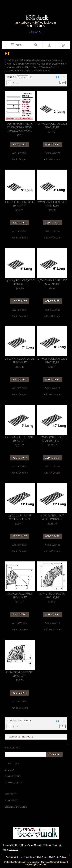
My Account (11, 801)
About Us (36, 857)
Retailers (30, 864)
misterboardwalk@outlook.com (36, 23)
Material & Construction (15, 862)
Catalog (63, 862)
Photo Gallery (60, 857)
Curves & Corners (49, 862)
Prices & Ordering (14, 857)
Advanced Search (14, 783)
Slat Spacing (34, 862)
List (63, 77)
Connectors (41, 864)
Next (17, 83)
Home (27, 857)
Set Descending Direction (31, 77)
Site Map (9, 770)
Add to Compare (20, 159)
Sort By (11, 77)
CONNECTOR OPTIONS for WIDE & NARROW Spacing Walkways (20, 127)
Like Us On (36, 32)
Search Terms (12, 776)
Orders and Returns (16, 807)
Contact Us (47, 857)
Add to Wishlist (20, 153)
